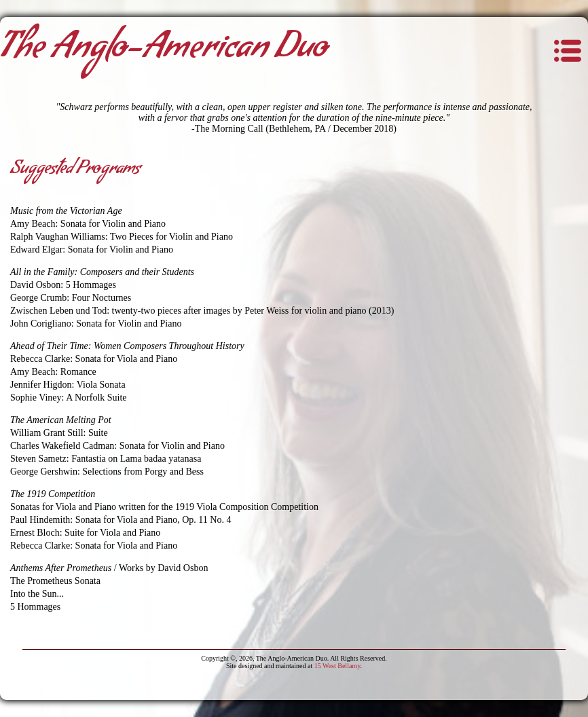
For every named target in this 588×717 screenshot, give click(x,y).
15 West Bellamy (337, 666)
